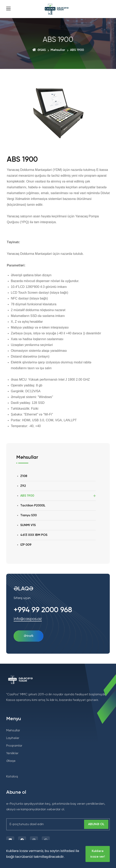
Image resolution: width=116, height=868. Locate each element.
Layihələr (13, 738)
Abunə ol (96, 824)
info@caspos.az (28, 619)
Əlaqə (11, 761)
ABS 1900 (27, 496)
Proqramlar (14, 746)
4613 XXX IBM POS (34, 535)
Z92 (23, 486)
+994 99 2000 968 (43, 610)
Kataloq (12, 777)
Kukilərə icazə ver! (98, 854)
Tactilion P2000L (33, 506)
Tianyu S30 (28, 515)
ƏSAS (39, 50)
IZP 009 (26, 545)
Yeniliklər (12, 753)
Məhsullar (58, 50)
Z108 (24, 476)
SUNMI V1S (28, 525)
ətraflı (28, 636)
